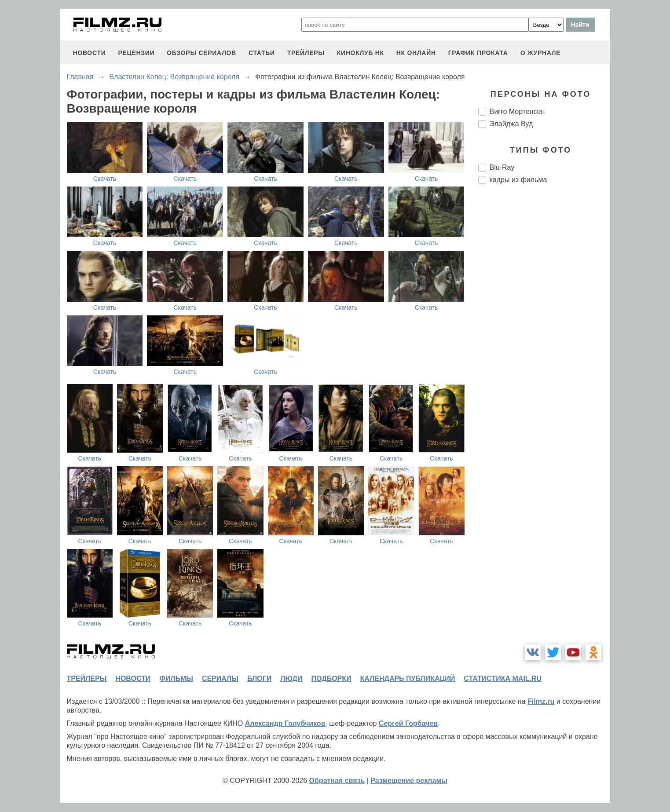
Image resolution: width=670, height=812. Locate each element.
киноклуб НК (361, 53)
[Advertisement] (544, 338)
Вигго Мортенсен (517, 112)
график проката (478, 53)
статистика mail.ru (503, 678)
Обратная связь (337, 781)
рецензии (136, 53)
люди (291, 678)
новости (90, 53)
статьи (262, 53)
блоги (259, 678)
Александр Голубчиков (285, 723)
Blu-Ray (502, 167)
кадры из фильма (518, 180)
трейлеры (306, 53)
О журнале (541, 53)
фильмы (176, 678)
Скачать (105, 179)
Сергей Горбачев (408, 723)
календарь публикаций (408, 678)
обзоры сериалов (201, 53)
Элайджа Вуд (511, 124)
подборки (331, 678)
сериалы (220, 678)
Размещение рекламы (409, 781)
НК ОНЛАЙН (416, 53)
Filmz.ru (541, 701)
